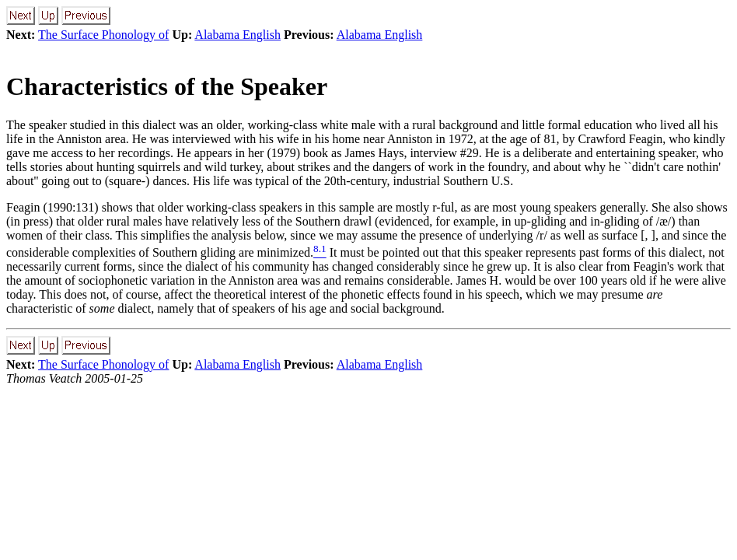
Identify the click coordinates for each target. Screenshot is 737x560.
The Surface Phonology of (103, 35)
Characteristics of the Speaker (167, 86)
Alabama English (238, 35)
